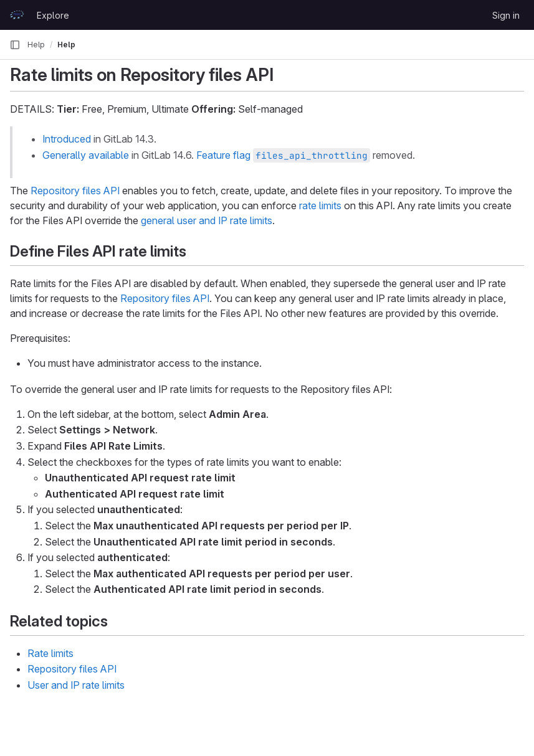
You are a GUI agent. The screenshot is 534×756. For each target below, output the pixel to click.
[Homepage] (17, 15)
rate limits (320, 206)
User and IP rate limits (76, 685)
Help (36, 45)
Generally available (86, 155)
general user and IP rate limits (207, 220)
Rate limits (50, 653)
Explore (53, 15)
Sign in (506, 15)
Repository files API (75, 191)
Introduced (67, 139)
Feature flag (283, 155)
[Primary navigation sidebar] (15, 45)
